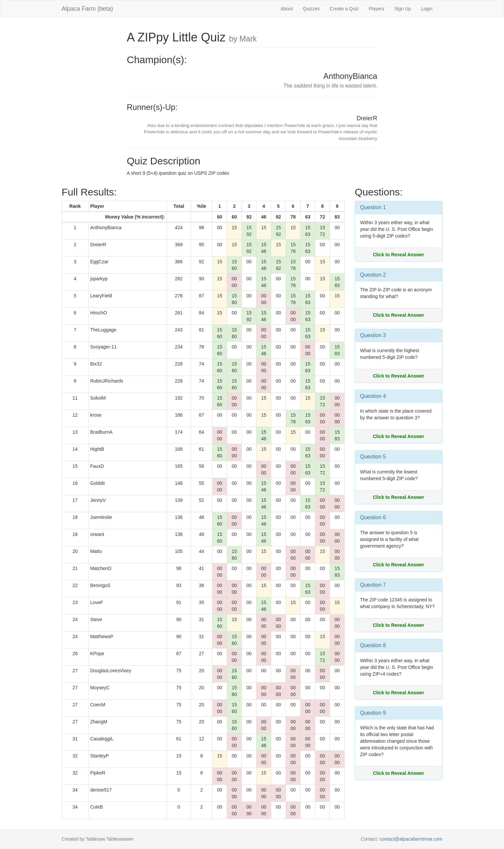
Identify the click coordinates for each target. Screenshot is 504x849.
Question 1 (373, 207)
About (287, 9)
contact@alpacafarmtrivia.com (411, 839)
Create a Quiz (344, 9)
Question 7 (373, 585)
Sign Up (402, 9)
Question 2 (373, 275)
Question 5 (373, 457)
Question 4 (373, 396)
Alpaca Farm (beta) (88, 9)
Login (427, 9)
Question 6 (373, 517)
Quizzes (311, 9)
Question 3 (373, 335)
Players (377, 9)
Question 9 (373, 713)
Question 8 (373, 645)
